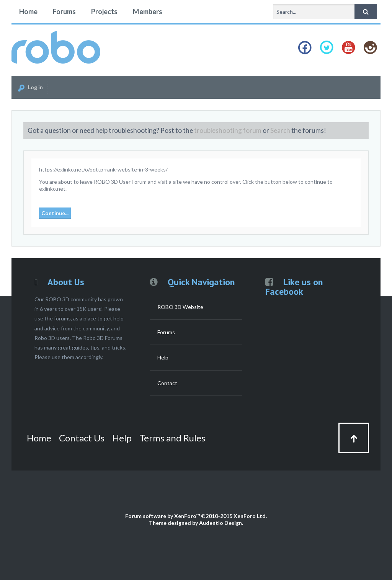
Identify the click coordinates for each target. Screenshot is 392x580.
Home (28, 11)
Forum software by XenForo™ (196, 516)
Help (163, 357)
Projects (104, 11)
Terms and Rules (172, 438)
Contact (167, 383)
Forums (64, 11)
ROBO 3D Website (180, 307)
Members (148, 11)
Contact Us (82, 438)
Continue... (55, 213)
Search (280, 130)
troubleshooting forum (228, 130)
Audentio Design (220, 523)
